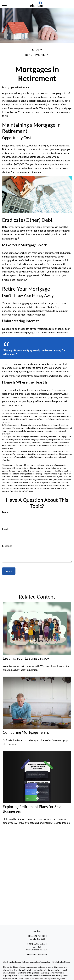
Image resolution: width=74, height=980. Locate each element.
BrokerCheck (64, 962)
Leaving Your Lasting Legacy (26, 658)
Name (5, 512)
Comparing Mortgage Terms (26, 732)
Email (5, 529)
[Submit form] (9, 571)
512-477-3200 (40, 936)
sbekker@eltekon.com (37, 954)
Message (7, 546)
